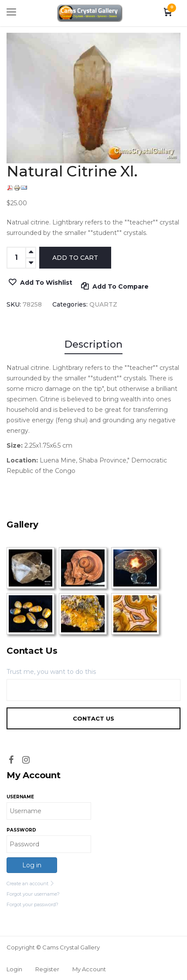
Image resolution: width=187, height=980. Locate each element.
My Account (89, 969)
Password (21, 830)
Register (47, 969)
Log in (32, 865)
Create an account (31, 883)
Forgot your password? (32, 904)
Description (93, 344)
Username (20, 797)
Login (14, 969)
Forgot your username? (33, 894)
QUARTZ (103, 304)
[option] (93, 98)
